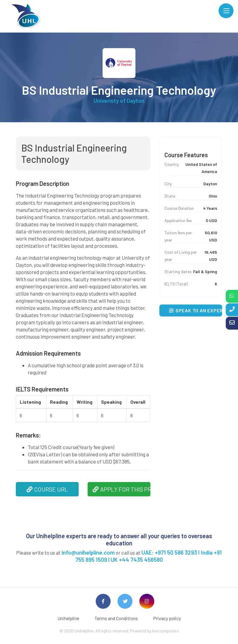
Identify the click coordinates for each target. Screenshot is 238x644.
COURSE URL (47, 489)
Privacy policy (167, 618)
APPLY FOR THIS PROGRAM (122, 489)
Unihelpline (68, 618)
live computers (165, 631)
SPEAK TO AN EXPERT (196, 310)
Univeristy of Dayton (119, 101)
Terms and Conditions (116, 618)
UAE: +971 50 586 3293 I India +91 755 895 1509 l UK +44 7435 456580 (149, 556)
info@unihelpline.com (88, 552)
